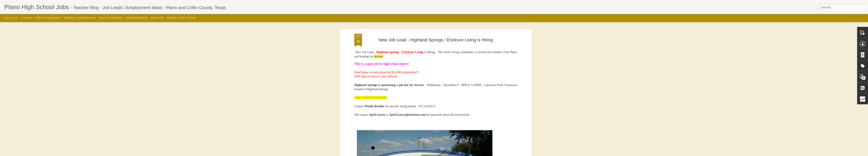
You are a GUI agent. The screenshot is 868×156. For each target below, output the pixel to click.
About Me (157, 18)
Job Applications (137, 18)
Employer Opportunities (80, 18)
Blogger (496, 154)
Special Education (111, 18)
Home (27, 18)
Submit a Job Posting (181, 18)
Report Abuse (509, 154)
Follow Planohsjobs (48, 18)
